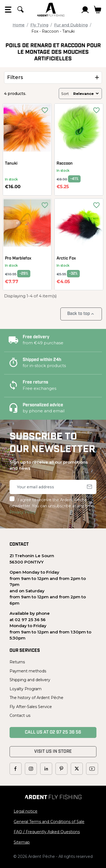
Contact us (20, 715)
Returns (17, 662)
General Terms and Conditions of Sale (49, 822)
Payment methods (28, 671)
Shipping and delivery (30, 680)
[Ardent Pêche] (51, 10)
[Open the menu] (8, 10)
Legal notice (26, 811)
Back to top (81, 314)
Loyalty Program (26, 689)
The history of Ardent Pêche (36, 698)
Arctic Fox (66, 259)
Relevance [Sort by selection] (86, 94)
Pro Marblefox (18, 259)
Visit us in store (53, 752)
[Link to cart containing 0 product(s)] (98, 10)
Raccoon (65, 164)
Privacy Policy (23, 512)
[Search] (20, 10)
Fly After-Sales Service (31, 707)
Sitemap (22, 842)
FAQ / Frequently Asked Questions (47, 832)
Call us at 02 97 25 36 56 (53, 732)
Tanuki (11, 164)
